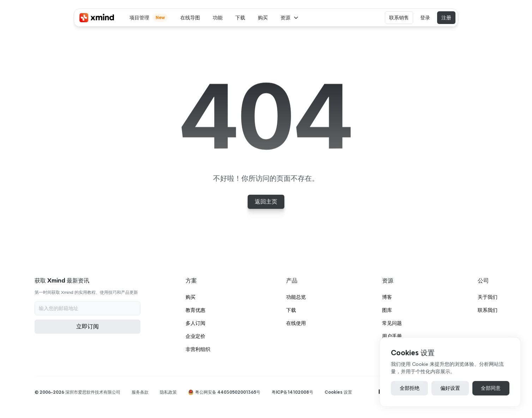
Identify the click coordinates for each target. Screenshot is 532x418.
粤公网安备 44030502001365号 (228, 392)
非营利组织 (198, 349)
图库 (387, 310)
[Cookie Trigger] (338, 392)
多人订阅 (195, 323)
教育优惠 (195, 310)
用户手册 (392, 336)
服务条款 (140, 392)
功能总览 (296, 297)
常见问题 (392, 323)
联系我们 (488, 310)
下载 (291, 310)
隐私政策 (168, 392)
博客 (387, 297)
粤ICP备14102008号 (292, 392)
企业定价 (195, 336)
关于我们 (488, 297)
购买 (191, 297)
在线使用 (296, 323)
